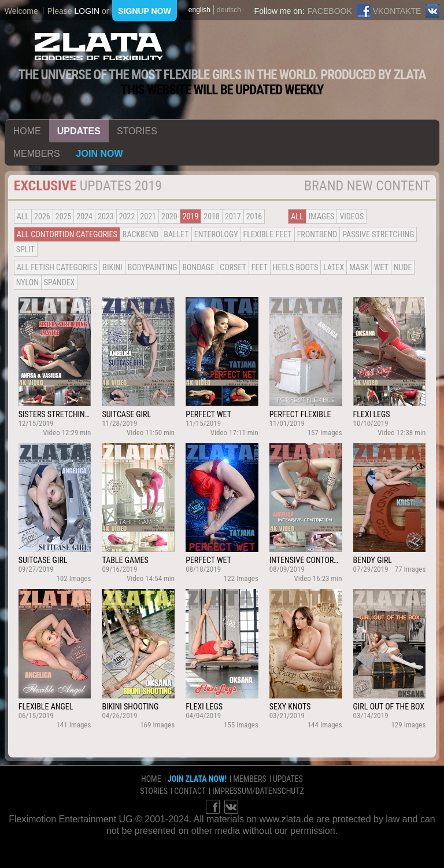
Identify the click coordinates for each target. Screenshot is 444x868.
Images (322, 216)
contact (190, 791)
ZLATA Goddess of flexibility (99, 47)
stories (137, 131)
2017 (233, 216)
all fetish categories (57, 267)
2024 (84, 216)
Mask (359, 267)
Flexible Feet (268, 234)
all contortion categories (67, 234)
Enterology (216, 234)
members (37, 154)
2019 (191, 216)
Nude (403, 267)
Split (25, 249)
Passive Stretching (378, 234)
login (87, 11)
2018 (212, 216)
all (23, 216)
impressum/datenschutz (258, 791)
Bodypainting (153, 267)
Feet (260, 267)
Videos (351, 216)
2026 (42, 216)
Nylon (27, 282)
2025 (64, 216)
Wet (381, 267)
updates (79, 131)
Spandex (60, 282)
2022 (127, 216)
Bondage (198, 267)
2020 (169, 216)
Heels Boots (295, 267)
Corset (233, 267)
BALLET (176, 234)
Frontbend (317, 234)
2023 (106, 216)
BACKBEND (140, 234)
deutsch (229, 10)
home (27, 131)
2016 (254, 216)
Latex (334, 267)
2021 (148, 216)
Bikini (112, 267)
